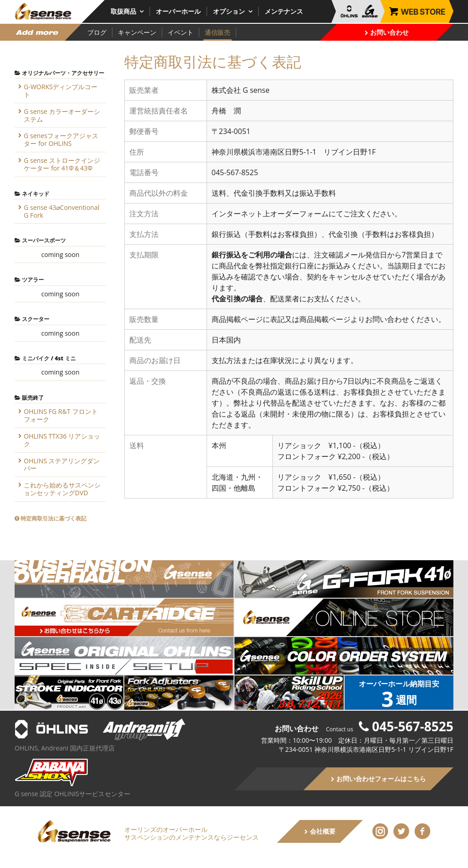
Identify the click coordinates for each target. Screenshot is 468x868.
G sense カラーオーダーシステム (62, 115)
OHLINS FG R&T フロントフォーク (61, 415)
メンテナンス (284, 11)
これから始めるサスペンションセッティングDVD (62, 489)
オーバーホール (178, 11)
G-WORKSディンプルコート (61, 91)
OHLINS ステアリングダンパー (62, 465)
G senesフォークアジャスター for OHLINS (61, 139)
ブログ (97, 32)
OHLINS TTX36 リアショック (62, 440)
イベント (181, 32)
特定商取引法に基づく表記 (51, 518)
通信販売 (218, 32)
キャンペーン (137, 32)
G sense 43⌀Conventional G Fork (61, 211)
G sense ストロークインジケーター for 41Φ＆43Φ (62, 164)
